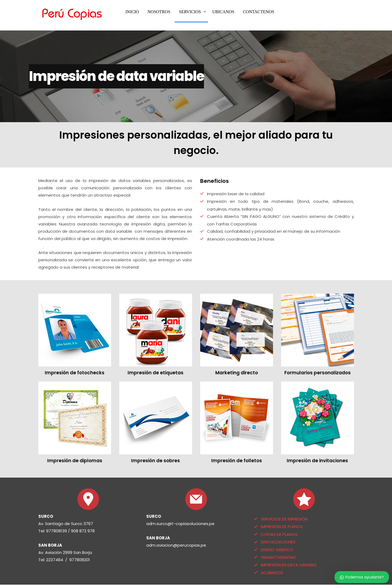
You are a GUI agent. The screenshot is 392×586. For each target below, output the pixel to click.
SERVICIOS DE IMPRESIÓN (284, 519)
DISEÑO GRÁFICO (277, 550)
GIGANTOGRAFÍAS (278, 557)
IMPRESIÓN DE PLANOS (282, 527)
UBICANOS (223, 12)
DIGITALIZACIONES (278, 542)
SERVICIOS (190, 12)
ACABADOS (272, 573)
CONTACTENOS (258, 12)
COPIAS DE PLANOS (279, 534)
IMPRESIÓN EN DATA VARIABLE (289, 565)
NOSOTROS (159, 12)
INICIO (132, 12)
